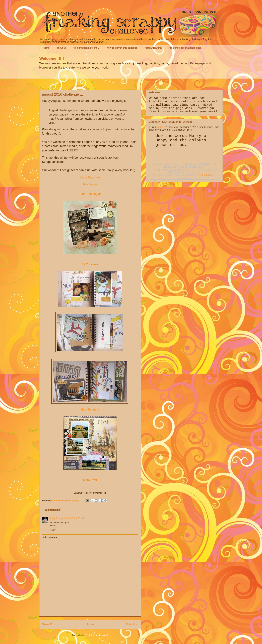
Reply (53, 530)
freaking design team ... (87, 48)
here (160, 127)
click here (205, 175)
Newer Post (49, 624)
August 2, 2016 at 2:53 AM (71, 518)
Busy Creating (90, 184)
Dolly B (54, 518)
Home (46, 48)
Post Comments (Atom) (97, 635)
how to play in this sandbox (122, 48)
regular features (153, 48)
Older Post (132, 624)
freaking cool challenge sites (185, 48)
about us (61, 48)
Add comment (50, 537)
